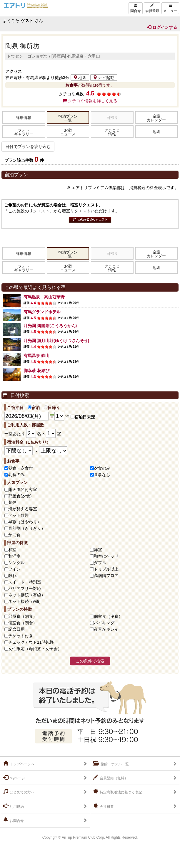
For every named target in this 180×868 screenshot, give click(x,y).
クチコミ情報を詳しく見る (90, 101)
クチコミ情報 (112, 132)
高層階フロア (106, 576)
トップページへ (19, 763)
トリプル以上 (106, 569)
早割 (25, 522)
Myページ (14, 778)
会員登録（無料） (111, 778)
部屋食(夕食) (20, 496)
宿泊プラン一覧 (68, 118)
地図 (80, 78)
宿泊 (34, 408)
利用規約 (14, 806)
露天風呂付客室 (23, 489)
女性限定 (35, 649)
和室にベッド (106, 556)
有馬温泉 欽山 (36, 356)
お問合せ (14, 820)
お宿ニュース (68, 132)
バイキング (104, 623)
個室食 (108, 616)
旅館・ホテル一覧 (111, 763)
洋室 (98, 550)
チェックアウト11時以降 (31, 642)
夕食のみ (102, 468)
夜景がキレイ (106, 629)
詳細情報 (24, 118)
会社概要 (104, 806)
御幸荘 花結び (36, 371)
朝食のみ (16, 475)
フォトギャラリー (24, 132)
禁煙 (12, 502)
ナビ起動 (104, 78)
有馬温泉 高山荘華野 (44, 297)
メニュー (170, 8)
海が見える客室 (23, 509)
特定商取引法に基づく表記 (118, 792)
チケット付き (21, 636)
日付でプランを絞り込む (28, 147)
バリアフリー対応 (25, 588)
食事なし (102, 475)
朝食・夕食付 (21, 468)
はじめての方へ (19, 792)
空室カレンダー (156, 118)
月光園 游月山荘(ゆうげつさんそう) (56, 341)
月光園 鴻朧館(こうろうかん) (50, 326)
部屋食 (23, 616)
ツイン (14, 569)
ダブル (100, 563)
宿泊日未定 (83, 417)
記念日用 (16, 629)
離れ (12, 576)
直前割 (27, 528)
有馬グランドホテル (42, 312)
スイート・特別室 (25, 582)
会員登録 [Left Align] (152, 8)
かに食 (14, 535)
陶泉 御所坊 (22, 46)
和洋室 (14, 556)
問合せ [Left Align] (136, 8)
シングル (16, 563)
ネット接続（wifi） (26, 601)
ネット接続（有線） (27, 595)
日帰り (52, 408)
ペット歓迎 (19, 515)
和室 (12, 550)
